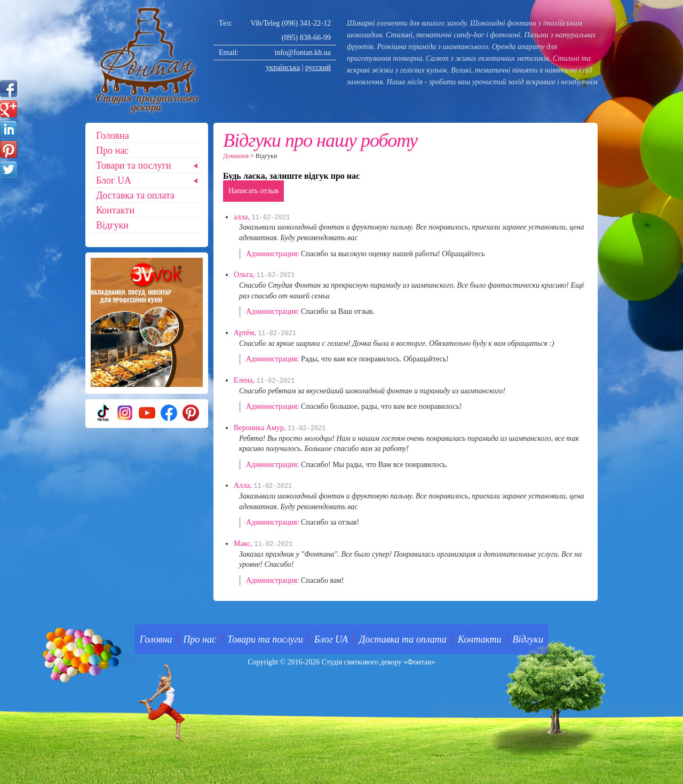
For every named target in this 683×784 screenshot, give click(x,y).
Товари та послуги (134, 165)
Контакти (115, 210)
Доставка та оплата (135, 195)
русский (318, 68)
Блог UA (114, 180)
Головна (113, 136)
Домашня (236, 156)
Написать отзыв (253, 191)
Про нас (112, 151)
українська (283, 68)
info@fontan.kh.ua (303, 53)
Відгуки (112, 225)
